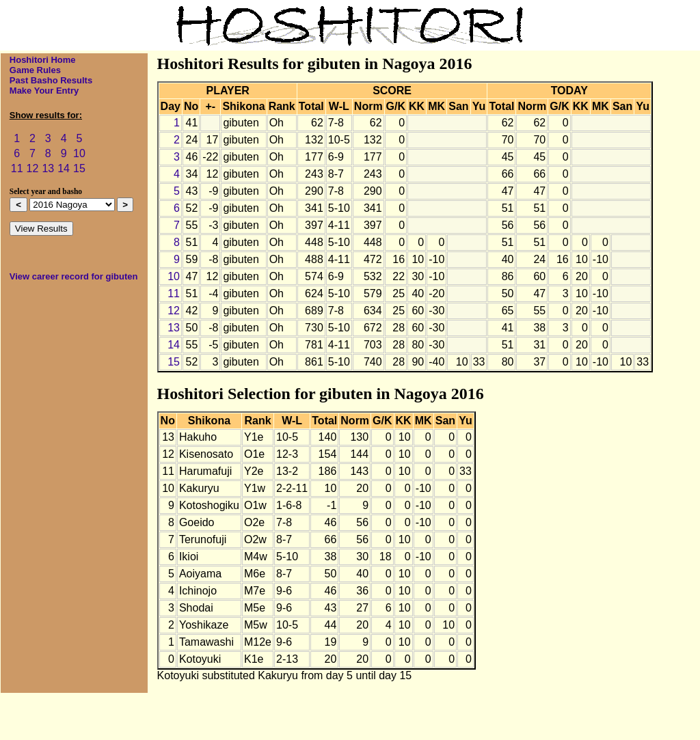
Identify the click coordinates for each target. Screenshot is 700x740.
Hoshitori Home (43, 60)
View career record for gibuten (74, 276)
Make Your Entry (44, 91)
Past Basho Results (51, 80)
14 (64, 168)
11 (17, 168)
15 (79, 168)
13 (48, 168)
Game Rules (35, 70)
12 (33, 168)
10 (79, 153)
